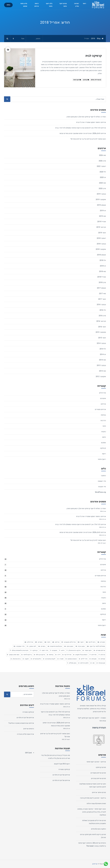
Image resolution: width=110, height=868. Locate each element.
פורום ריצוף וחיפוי (63, 5)
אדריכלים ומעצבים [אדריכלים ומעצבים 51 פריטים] (69, 642)
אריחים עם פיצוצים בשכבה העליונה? (21, 723)
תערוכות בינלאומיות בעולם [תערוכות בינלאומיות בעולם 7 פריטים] (19, 650)
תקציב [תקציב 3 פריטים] (26, 659)
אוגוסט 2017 (101, 288)
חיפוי (104, 426)
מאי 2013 (102, 371)
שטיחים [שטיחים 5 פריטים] (102, 659)
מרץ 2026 (102, 161)
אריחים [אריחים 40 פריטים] (56, 642)
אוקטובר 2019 (101, 199)
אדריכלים (103, 393)
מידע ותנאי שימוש (24, 5)
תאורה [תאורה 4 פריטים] (60, 659)
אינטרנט (103, 398)
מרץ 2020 (102, 188)
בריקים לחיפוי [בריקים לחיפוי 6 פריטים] (27, 655)
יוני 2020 (103, 177)
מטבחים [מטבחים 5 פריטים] (93, 659)
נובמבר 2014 (101, 343)
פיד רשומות (102, 481)
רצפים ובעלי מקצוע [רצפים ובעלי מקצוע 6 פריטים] (80, 655)
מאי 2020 (102, 183)
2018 (93, 38)
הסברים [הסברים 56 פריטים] (101, 642)
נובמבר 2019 (101, 194)
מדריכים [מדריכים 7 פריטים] (93, 655)
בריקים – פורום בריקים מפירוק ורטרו (93, 798)
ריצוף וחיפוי (76, 80)
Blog (99, 38)
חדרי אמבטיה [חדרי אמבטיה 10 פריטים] (19, 646)
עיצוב (104, 437)
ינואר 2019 (102, 233)
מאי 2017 (102, 294)
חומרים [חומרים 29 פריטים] (39, 642)
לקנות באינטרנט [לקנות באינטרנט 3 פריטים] (49, 659)
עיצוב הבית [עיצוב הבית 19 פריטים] (80, 646)
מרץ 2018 (102, 282)
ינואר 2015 (102, 338)
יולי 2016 (103, 310)
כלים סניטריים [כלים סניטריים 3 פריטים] (36, 659)
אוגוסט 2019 (101, 205)
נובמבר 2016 (101, 305)
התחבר (103, 476)
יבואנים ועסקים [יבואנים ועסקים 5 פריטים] (71, 659)
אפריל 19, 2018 (95, 80)
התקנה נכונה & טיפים (98, 829)
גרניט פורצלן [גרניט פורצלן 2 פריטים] (16, 659)
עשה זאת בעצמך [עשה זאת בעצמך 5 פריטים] (13, 655)
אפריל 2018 (102, 277)
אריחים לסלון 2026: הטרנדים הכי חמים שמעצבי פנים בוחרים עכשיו (83, 133)
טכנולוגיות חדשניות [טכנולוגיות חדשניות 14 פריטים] (55, 646)
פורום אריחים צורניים (98, 778)
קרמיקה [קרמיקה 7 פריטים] (34, 650)
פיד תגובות (102, 487)
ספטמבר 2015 (101, 332)
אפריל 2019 (102, 222)
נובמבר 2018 (101, 244)
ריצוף (104, 454)
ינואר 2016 (102, 327)
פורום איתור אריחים (99, 792)
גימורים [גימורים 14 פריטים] (42, 646)
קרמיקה (85, 80)
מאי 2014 (102, 360)
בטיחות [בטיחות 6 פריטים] (50, 655)
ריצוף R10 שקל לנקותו (62, 764)
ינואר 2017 (102, 299)
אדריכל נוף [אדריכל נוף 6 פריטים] (67, 655)
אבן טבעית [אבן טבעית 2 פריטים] (101, 663)
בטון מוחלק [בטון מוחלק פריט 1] (72, 663)
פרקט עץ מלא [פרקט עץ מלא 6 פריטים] (39, 655)
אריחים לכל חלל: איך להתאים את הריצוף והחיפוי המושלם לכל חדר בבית (81, 128)
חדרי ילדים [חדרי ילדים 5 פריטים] (83, 659)
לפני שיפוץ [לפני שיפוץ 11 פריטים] (31, 646)
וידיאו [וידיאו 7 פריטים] (62, 650)
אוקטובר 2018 (101, 249)
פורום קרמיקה (101, 767)
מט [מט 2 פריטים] (93, 663)
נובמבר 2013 (101, 365)
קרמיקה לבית (94, 56)
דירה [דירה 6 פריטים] (58, 655)
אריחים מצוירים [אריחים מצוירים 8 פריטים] (99, 650)
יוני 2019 (103, 211)
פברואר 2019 (101, 227)
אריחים (103, 404)
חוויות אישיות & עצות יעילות (96, 803)
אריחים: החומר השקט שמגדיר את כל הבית (91, 122)
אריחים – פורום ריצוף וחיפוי (96, 762)
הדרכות (103, 420)
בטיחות (103, 415)
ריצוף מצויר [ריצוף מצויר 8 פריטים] (87, 650)
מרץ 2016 (102, 316)
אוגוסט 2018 (101, 255)
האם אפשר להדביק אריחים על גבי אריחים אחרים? (88, 139)
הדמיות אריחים (29, 729)
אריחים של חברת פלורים (61, 775)
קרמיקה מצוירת (64, 769)
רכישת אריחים (37, 5)
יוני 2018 (103, 266)
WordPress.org (100, 492)
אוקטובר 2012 (101, 376)
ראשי (84, 4)
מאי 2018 (102, 271)
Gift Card (28, 753)
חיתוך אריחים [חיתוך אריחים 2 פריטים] (83, 663)
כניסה (8, 5)
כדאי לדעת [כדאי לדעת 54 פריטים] (91, 642)
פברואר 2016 (101, 321)
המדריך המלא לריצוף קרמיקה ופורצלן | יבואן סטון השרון (86, 117)
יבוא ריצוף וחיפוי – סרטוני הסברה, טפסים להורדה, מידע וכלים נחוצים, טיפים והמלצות (92, 812)
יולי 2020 (103, 172)
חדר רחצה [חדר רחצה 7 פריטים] (44, 650)
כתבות (104, 432)
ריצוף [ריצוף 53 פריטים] (81, 642)
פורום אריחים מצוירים (98, 773)
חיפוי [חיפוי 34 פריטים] (47, 642)
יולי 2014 (103, 349)
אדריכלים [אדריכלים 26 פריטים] (29, 642)
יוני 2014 (103, 354)
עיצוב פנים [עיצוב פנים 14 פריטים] (69, 646)
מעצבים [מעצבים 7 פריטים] (54, 650)
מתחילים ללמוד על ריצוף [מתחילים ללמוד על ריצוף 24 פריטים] (96, 646)
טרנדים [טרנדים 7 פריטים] (102, 655)
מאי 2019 (102, 216)
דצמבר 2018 (101, 238)
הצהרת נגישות (99, 728)
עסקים (103, 443)
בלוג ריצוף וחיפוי (49, 5)
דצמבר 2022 (101, 166)
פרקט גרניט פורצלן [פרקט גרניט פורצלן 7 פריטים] (74, 650)
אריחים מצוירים (100, 409)
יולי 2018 (103, 260)
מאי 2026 (102, 155)
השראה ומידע (76, 5)
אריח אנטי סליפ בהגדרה (25, 734)
